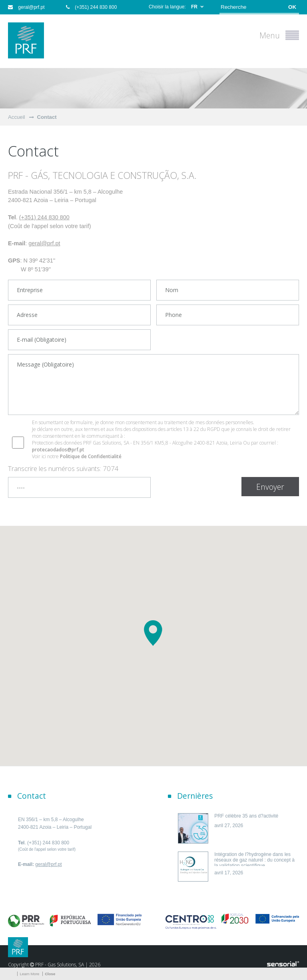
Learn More (29, 974)
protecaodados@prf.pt (58, 450)
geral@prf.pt (26, 7)
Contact (47, 117)
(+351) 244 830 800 (91, 7)
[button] (153, 633)
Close (50, 974)
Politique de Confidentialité (91, 456)
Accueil (17, 117)
